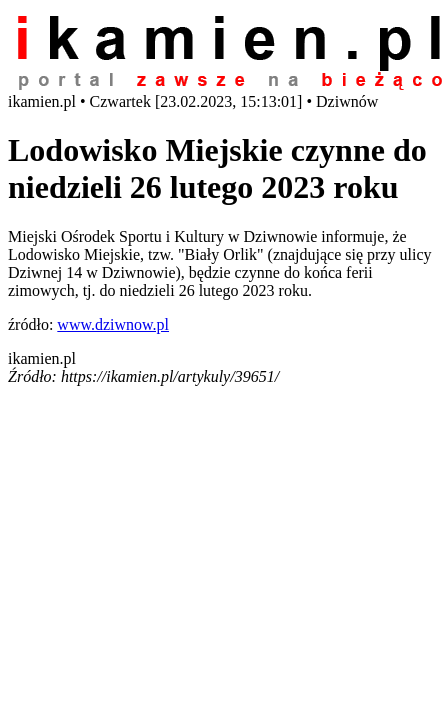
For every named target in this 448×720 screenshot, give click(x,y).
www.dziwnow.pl (113, 324)
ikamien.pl (42, 358)
